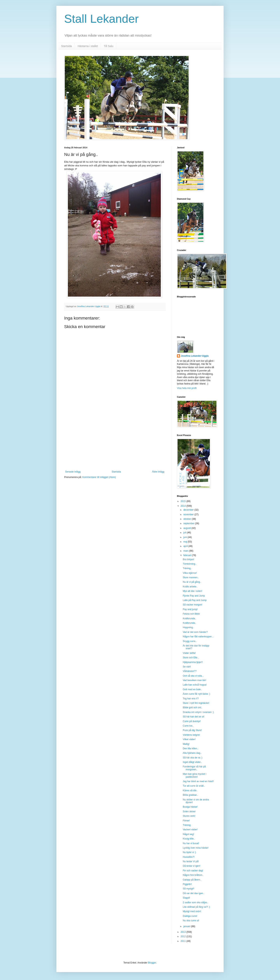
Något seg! (188, 834)
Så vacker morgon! (193, 605)
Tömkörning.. (190, 564)
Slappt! (186, 898)
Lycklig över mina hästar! (196, 848)
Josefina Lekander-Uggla (195, 356)
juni (185, 537)
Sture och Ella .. (191, 658)
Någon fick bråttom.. (193, 875)
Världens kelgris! (191, 735)
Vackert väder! (190, 830)
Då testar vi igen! (192, 866)
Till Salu (109, 46)
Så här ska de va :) (193, 758)
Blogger (152, 963)
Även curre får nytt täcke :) (196, 694)
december (189, 510)
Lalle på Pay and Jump (195, 600)
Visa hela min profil (187, 388)
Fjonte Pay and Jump (194, 596)
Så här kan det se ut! (194, 717)
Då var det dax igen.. (194, 893)
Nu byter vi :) (189, 852)
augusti (187, 528)
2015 (184, 501)
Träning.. (187, 568)
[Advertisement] (115, 441)
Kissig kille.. (189, 839)
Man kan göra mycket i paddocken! (195, 775)
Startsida (66, 46)
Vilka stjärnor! (190, 573)
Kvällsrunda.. (189, 618)
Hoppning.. (188, 627)
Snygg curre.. (190, 641)
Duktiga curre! (190, 916)
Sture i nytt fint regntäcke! (196, 703)
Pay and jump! (190, 609)
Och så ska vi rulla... (193, 676)
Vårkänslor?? (190, 671)
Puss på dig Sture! (192, 730)
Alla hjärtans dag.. (192, 753)
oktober (188, 519)
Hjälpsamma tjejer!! (193, 662)
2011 (184, 941)
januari (187, 926)
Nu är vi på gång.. (192, 582)
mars (186, 551)
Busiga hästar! (190, 807)
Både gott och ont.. (193, 707)
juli (185, 533)
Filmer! (186, 821)
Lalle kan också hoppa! (195, 685)
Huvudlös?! (189, 857)
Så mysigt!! (189, 889)
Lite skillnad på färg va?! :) (196, 907)
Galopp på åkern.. (192, 880)
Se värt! (187, 667)
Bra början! (189, 559)
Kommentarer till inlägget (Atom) (99, 477)
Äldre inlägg (158, 472)
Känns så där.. (190, 790)
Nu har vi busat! (191, 843)
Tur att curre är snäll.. (194, 786)
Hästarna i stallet (88, 46)
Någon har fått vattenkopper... (198, 637)
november (189, 514)
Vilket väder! (189, 739)
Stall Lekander (101, 19)
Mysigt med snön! (192, 911)
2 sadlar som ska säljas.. (196, 902)
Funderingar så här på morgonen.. (194, 768)
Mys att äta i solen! (192, 591)
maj (186, 542)
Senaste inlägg (73, 472)
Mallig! (186, 744)
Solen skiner (189, 811)
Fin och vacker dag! (193, 871)
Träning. (187, 825)
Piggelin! (187, 884)
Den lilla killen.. (191, 749)
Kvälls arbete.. (190, 587)
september (189, 523)
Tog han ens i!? (191, 699)
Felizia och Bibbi (191, 614)
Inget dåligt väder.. (192, 762)
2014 (184, 506)
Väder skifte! (189, 653)
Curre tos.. (188, 726)
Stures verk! (189, 816)
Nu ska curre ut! (191, 921)
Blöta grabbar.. (190, 795)
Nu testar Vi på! (191, 861)
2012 (184, 936)
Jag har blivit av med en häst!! (198, 781)
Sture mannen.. (191, 577)
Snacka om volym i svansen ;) (198, 712)
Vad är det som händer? (195, 632)
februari (188, 555)
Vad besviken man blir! (195, 680)
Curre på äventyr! (192, 721)
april (186, 546)
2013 (184, 932)
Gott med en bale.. (192, 689)
